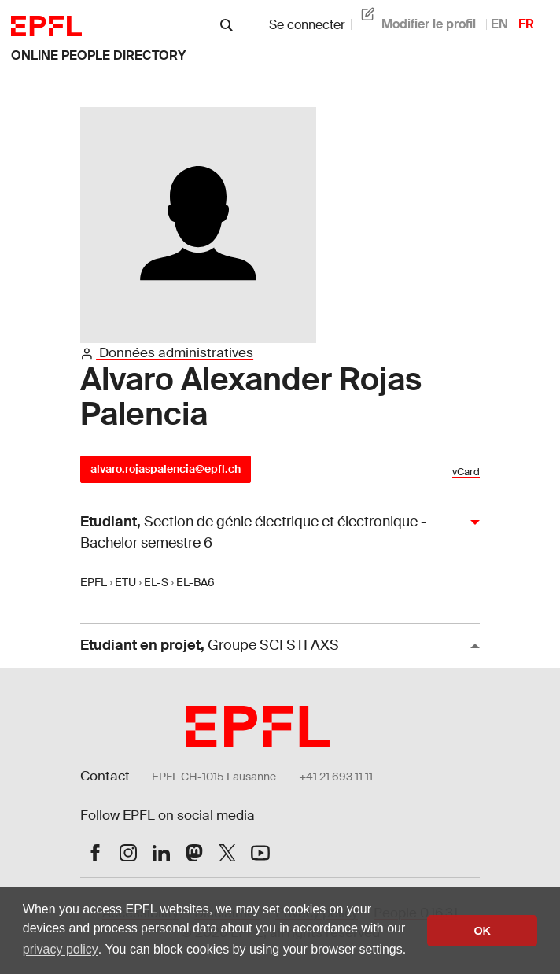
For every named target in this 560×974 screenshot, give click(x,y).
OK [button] (482, 931)
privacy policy (61, 949)
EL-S (156, 582)
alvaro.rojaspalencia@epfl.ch (166, 469)
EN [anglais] (499, 24)
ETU (125, 582)
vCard (466, 472)
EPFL (94, 582)
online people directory (98, 55)
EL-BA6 (195, 582)
